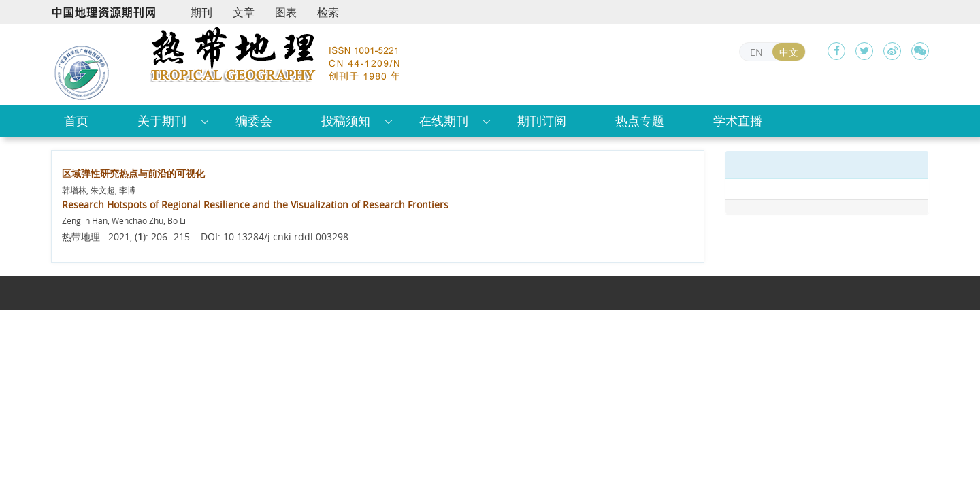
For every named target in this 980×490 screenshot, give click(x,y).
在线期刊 (444, 121)
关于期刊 (162, 121)
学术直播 (738, 121)
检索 (328, 12)
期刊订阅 (542, 121)
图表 (286, 12)
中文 (789, 52)
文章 (244, 12)
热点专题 (640, 121)
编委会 (254, 121)
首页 (76, 121)
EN (756, 52)
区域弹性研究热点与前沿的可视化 (133, 173)
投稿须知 (346, 121)
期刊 (201, 12)
